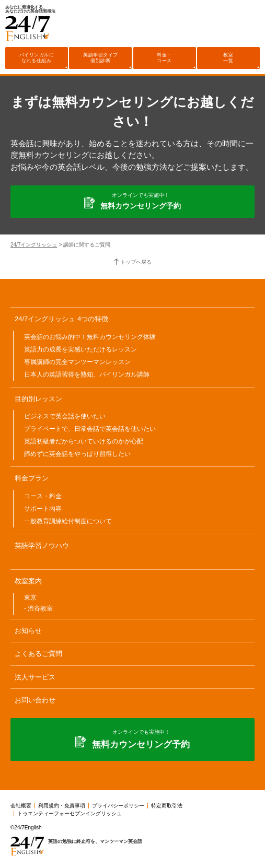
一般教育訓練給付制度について (68, 521)
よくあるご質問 (38, 654)
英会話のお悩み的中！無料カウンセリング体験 (90, 337)
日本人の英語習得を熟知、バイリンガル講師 (87, 374)
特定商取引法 (167, 806)
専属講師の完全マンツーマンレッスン (77, 362)
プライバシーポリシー (118, 806)
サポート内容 (43, 509)
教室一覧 (228, 58)
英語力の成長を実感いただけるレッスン (80, 349)
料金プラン (32, 478)
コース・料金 (43, 496)
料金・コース (164, 58)
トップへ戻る (136, 262)
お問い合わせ (35, 700)
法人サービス (35, 677)
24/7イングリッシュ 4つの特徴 (61, 319)
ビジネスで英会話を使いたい (65, 416)
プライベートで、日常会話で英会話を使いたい (90, 429)
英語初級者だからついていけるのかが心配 (84, 441)
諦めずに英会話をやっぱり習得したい (77, 454)
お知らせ (28, 631)
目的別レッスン (38, 399)
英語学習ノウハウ (42, 546)
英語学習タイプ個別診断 (101, 58)
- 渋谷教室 (38, 608)
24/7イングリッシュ (34, 245)
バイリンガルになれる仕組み (37, 58)
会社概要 (21, 806)
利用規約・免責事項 (62, 806)
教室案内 (28, 581)
